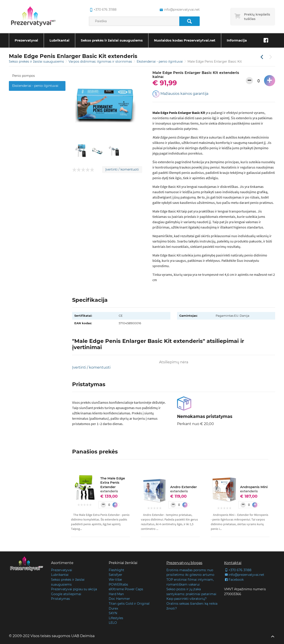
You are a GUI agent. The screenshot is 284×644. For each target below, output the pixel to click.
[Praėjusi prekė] (262, 57)
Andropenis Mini (254, 489)
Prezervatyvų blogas (184, 563)
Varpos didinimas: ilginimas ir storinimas (101, 62)
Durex (113, 608)
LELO (113, 623)
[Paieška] (189, 21)
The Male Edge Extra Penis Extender (113, 485)
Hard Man (116, 594)
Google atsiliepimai (66, 594)
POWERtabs (118, 584)
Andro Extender (183, 489)
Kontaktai (233, 563)
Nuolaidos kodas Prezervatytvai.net (185, 40)
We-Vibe (115, 580)
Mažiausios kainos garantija (180, 94)
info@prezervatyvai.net (244, 575)
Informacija (237, 40)
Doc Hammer (119, 599)
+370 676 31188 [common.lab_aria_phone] (103, 10)
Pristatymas (60, 599)
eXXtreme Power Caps (126, 589)
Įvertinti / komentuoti (122, 169)
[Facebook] (266, 40)
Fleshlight (116, 570)
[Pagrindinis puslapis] (33, 17)
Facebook (234, 580)
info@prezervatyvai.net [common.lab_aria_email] (179, 10)
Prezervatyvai (26, 40)
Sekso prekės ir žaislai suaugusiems (112, 40)
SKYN (113, 613)
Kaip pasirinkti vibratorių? (186, 599)
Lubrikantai (59, 40)
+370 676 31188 (238, 570)
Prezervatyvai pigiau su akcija (74, 589)
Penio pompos (24, 76)
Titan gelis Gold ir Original (129, 604)
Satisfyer (115, 575)
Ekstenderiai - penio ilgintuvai (160, 62)
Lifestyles (116, 618)
